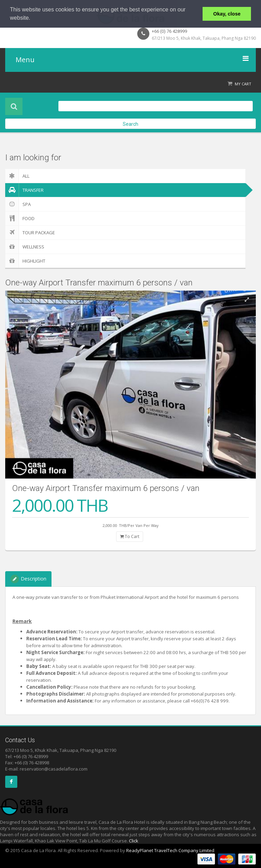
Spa (18, 204)
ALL (17, 176)
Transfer (24, 190)
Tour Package (30, 233)
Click (134, 841)
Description (28, 579)
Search (130, 124)
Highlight (25, 261)
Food (20, 218)
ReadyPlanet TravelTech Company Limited (170, 850)
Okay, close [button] (227, 14)
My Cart (243, 84)
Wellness (25, 247)
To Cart (130, 536)
